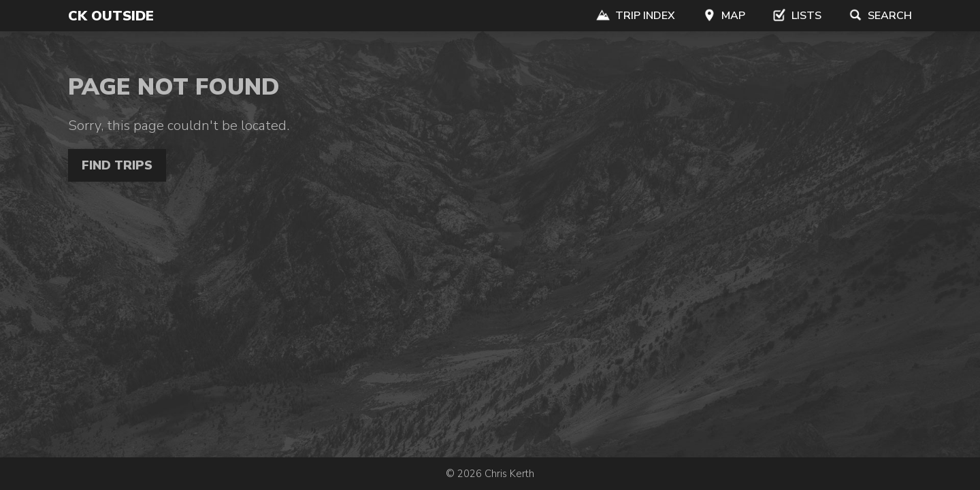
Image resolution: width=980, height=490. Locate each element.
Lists (797, 16)
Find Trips (117, 165)
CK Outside (111, 16)
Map (724, 16)
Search (880, 16)
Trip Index (636, 16)
